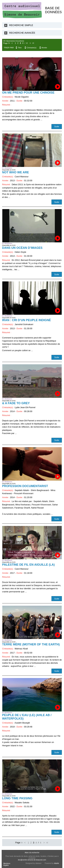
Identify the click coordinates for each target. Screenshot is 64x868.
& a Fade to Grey (16, 403)
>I (33, 43)
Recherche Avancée (22, 33)
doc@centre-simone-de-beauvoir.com (32, 860)
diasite (57, 863)
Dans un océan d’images (22, 248)
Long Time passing (17, 798)
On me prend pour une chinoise (28, 93)
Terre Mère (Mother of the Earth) (31, 644)
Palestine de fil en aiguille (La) (28, 565)
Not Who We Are (16, 172)
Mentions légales (7, 864)
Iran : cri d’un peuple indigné (26, 320)
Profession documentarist (25, 486)
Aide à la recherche (32, 853)
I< (9, 43)
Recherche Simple (21, 25)
